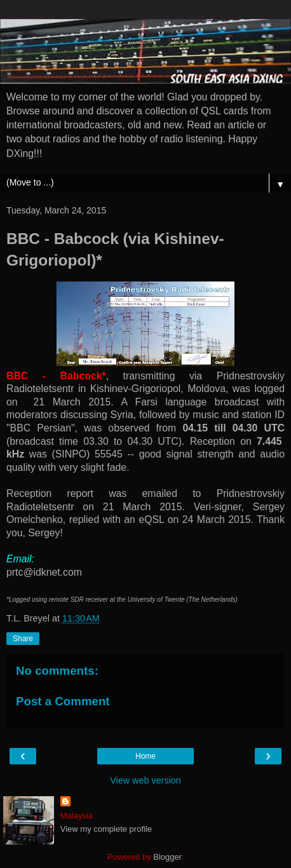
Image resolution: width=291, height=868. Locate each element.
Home (145, 756)
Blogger (167, 857)
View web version (145, 780)
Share (23, 639)
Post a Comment (63, 701)
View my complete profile (106, 829)
